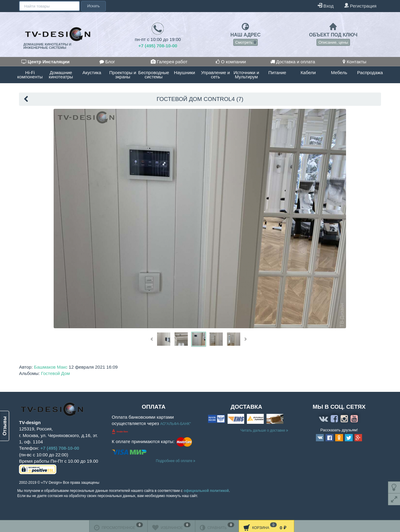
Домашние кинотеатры (61, 75)
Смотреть (246, 42)
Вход (326, 6)
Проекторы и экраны (123, 75)
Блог (107, 62)
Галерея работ (169, 62)
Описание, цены (333, 42)
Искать (93, 6)
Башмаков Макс (51, 367)
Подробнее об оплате (176, 461)
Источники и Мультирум (246, 75)
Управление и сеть (216, 75)
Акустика (92, 72)
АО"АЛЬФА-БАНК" (175, 424)
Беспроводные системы (153, 75)
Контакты (354, 62)
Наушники (184, 72)
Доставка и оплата (293, 62)
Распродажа (370, 72)
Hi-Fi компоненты (30, 75)
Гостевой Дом (55, 373)
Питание (277, 72)
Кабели (308, 72)
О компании (231, 62)
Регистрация (360, 6)
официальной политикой (206, 491)
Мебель (339, 72)
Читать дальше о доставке (265, 430)
